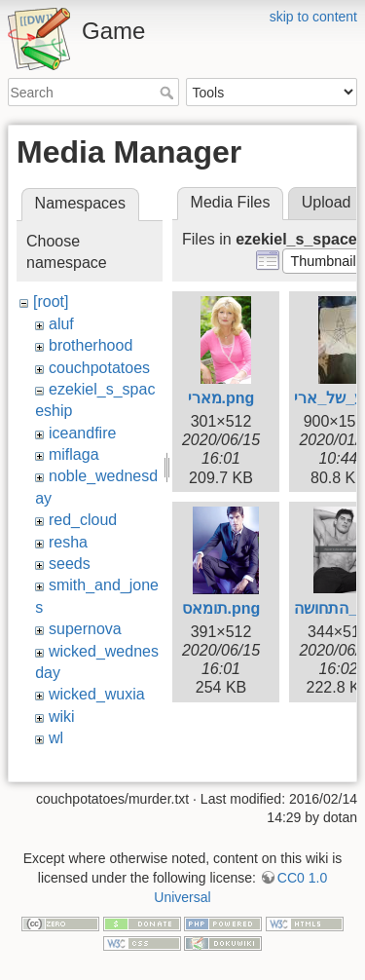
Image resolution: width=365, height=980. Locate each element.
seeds (70, 564)
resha (68, 542)
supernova (85, 629)
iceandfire (82, 433)
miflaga (74, 454)
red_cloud (83, 520)
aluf (61, 324)
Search (169, 93)
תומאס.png (221, 608)
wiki (62, 716)
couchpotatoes (99, 368)
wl (56, 738)
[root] (51, 302)
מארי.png (221, 398)
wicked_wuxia (97, 694)
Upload (327, 202)
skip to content (313, 17)
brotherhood (91, 345)
